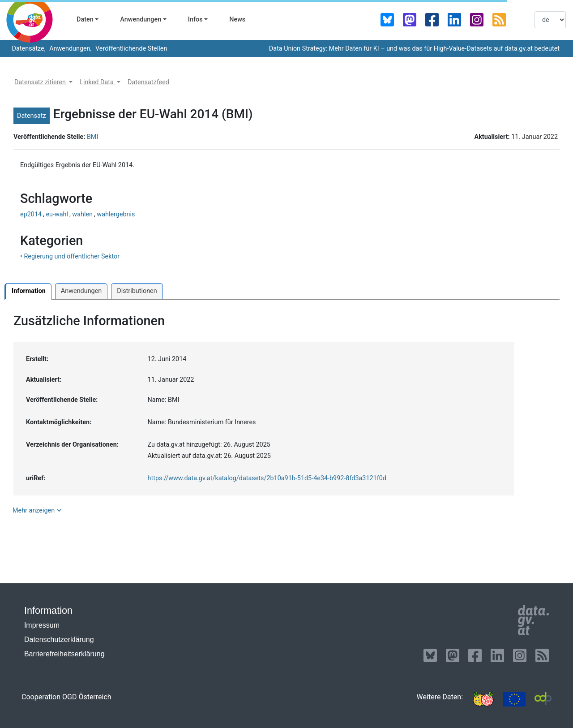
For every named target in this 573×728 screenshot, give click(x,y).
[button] (43, 82)
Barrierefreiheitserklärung (64, 654)
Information (29, 291)
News (237, 19)
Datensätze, (28, 49)
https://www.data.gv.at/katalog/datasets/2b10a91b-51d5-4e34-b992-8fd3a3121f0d (267, 478)
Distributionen (137, 291)
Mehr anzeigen (38, 510)
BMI (92, 137)
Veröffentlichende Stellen (130, 49)
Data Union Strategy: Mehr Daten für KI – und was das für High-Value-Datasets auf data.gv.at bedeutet (414, 49)
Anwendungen (81, 291)
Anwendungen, (70, 49)
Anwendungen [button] (141, 19)
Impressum (42, 625)
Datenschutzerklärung (59, 640)
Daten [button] (85, 19)
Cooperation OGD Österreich (66, 697)
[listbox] (550, 20)
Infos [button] (195, 19)
